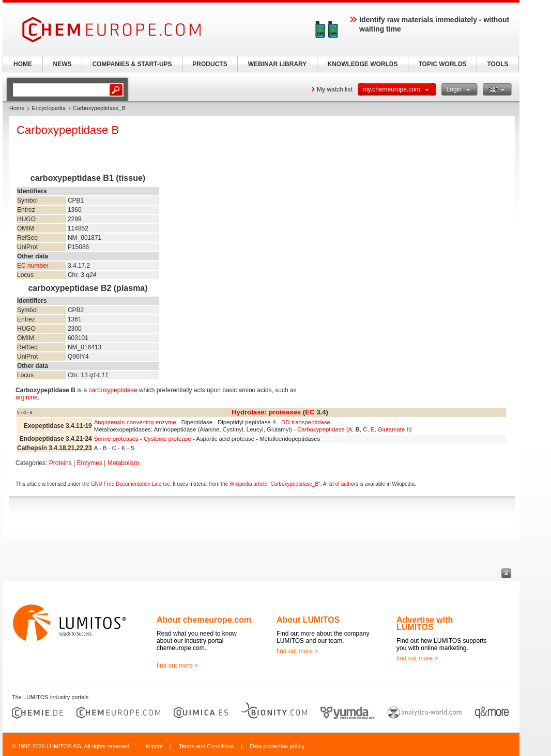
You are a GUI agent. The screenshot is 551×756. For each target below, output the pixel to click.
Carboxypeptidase (321, 429)
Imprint (154, 746)
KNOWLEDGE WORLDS (363, 64)
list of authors (343, 484)
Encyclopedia (48, 108)
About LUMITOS (308, 620)
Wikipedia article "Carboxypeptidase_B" (275, 484)
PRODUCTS (210, 64)
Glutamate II (394, 429)
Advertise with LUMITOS (425, 623)
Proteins (60, 463)
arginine (27, 397)
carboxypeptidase (113, 390)
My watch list (335, 89)
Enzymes (90, 463)
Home (17, 108)
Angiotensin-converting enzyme (135, 422)
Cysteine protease (167, 439)
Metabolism (123, 463)
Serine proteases (116, 439)
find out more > (177, 666)
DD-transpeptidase (306, 422)
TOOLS (498, 64)
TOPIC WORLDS (442, 64)
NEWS (63, 64)
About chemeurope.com (204, 620)
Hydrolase (248, 412)
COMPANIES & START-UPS (132, 64)
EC (310, 412)
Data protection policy (277, 746)
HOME (23, 64)
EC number (33, 266)
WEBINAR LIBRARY (278, 64)
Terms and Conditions (206, 746)
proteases (285, 412)
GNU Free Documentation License (131, 484)
